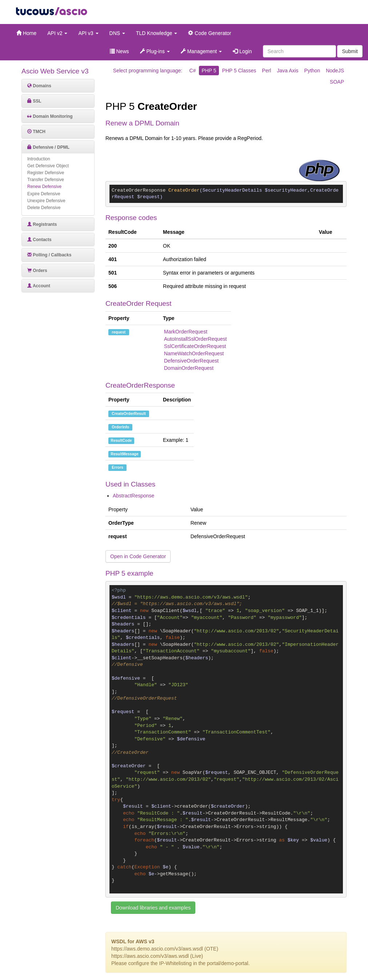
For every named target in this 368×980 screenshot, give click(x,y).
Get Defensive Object (48, 166)
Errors (117, 467)
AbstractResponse (133, 496)
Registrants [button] (42, 224)
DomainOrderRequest (189, 368)
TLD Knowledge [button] (157, 33)
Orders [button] (37, 271)
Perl (267, 71)
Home (26, 33)
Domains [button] (39, 86)
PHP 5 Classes (239, 71)
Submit (350, 51)
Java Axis (287, 71)
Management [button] (201, 51)
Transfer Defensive (46, 180)
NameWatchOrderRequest (194, 353)
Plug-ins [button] (155, 51)
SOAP (337, 82)
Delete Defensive (44, 208)
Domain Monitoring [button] (50, 116)
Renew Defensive (44, 187)
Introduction (39, 159)
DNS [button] (117, 33)
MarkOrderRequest (186, 332)
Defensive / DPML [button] (48, 147)
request (119, 332)
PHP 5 (209, 71)
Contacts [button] (39, 240)
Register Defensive (46, 173)
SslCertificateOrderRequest (195, 346)
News (119, 51)
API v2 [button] (57, 33)
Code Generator (209, 33)
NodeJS (335, 71)
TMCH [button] (36, 132)
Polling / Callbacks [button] (49, 255)
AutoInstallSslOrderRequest (195, 339)
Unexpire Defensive (46, 201)
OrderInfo (120, 427)
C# (193, 71)
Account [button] (39, 286)
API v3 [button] (88, 33)
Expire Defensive (44, 194)
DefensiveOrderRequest (191, 361)
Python (312, 71)
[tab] (58, 86)
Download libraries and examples (153, 908)
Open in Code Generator (138, 556)
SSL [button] (34, 101)
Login (242, 51)
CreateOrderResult (129, 413)
